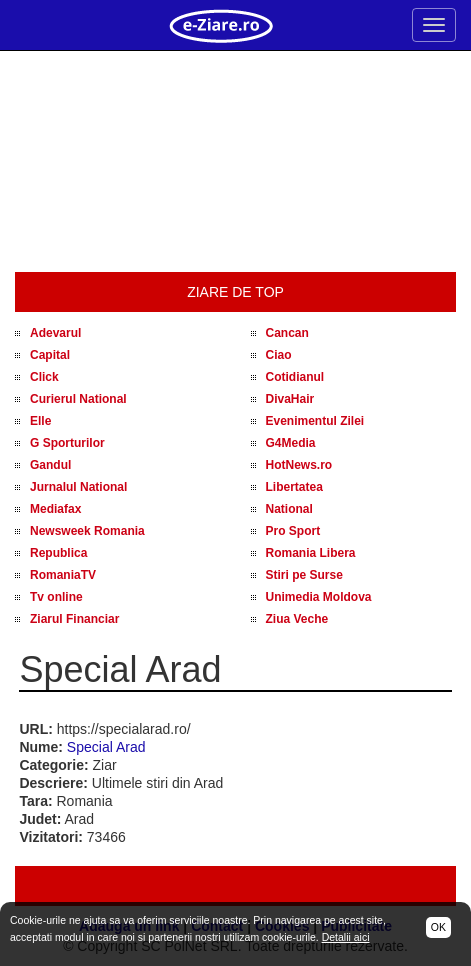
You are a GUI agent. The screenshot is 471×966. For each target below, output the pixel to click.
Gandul (50, 465)
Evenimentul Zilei (315, 421)
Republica (58, 553)
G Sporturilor (67, 443)
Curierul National (78, 399)
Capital (50, 355)
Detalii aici (346, 937)
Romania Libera (311, 553)
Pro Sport (293, 531)
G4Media (291, 443)
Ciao (279, 355)
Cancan (287, 333)
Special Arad (106, 747)
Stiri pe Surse (304, 575)
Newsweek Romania (87, 531)
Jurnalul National (78, 487)
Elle (40, 421)
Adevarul (55, 333)
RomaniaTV (63, 575)
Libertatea (294, 487)
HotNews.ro (299, 465)
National (289, 509)
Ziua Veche (297, 619)
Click (44, 377)
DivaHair (290, 399)
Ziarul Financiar (74, 619)
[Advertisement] (235, 162)
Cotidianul (295, 377)
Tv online (56, 597)
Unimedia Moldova (319, 597)
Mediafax (55, 509)
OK (438, 927)
